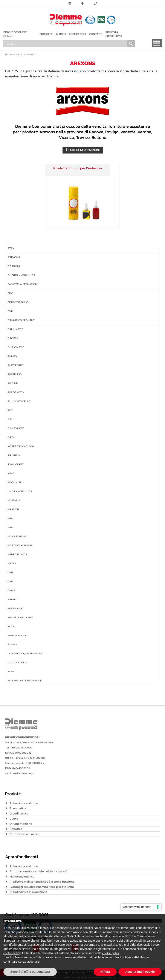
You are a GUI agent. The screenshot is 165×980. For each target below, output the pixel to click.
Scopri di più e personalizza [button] (30, 972)
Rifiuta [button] (105, 972)
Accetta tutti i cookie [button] (140, 972)
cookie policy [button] (12, 953)
